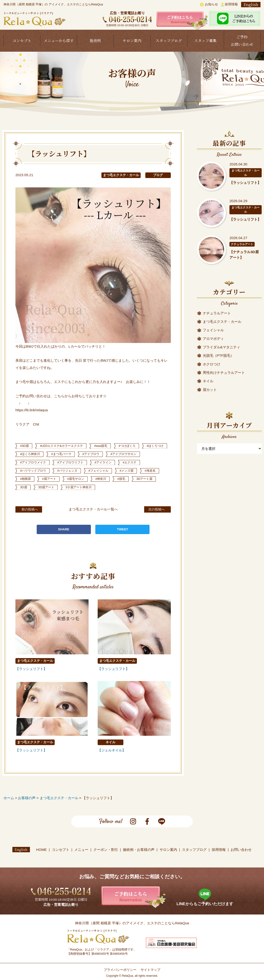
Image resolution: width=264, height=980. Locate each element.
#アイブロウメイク (74, 462)
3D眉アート (96, 487)
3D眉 (73, 487)
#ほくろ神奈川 (61, 454)
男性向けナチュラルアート (224, 373)
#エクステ (28, 471)
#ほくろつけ (29, 454)
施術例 (95, 41)
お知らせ (209, 5)
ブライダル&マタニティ (221, 347)
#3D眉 (25, 446)
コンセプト (22, 41)
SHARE (64, 529)
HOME (42, 850)
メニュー (82, 850)
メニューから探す (59, 41)
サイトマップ (150, 970)
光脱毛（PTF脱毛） (218, 355)
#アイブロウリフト (113, 462)
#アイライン (148, 462)
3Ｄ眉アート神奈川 (131, 487)
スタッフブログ (169, 41)
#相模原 (76, 479)
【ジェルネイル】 (112, 750)
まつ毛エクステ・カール (121, 175)
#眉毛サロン (128, 479)
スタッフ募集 (205, 41)
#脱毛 (25, 487)
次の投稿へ (154, 509)
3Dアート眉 (49, 487)
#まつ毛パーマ (94, 454)
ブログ (158, 175)
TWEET (123, 529)
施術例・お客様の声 (139, 850)
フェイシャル (213, 330)
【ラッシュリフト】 (31, 669)
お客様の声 (27, 798)
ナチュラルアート (242, 244)
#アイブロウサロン (34, 462)
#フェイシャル (130, 471)
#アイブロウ (125, 454)
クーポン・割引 (106, 850)
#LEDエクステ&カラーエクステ (64, 446)
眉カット (210, 390)
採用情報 (229, 5)
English (251, 5)
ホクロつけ (212, 364)
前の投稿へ (33, 509)
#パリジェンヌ (97, 471)
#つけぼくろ (133, 446)
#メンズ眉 (28, 479)
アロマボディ (213, 339)
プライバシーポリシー (120, 970)
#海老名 (53, 479)
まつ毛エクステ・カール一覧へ (93, 509)
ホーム (9, 798)
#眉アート (100, 479)
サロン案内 (132, 41)
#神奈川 (155, 479)
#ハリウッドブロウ (61, 471)
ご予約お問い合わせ (242, 41)
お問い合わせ (241, 850)
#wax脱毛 (106, 446)
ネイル (111, 742)
